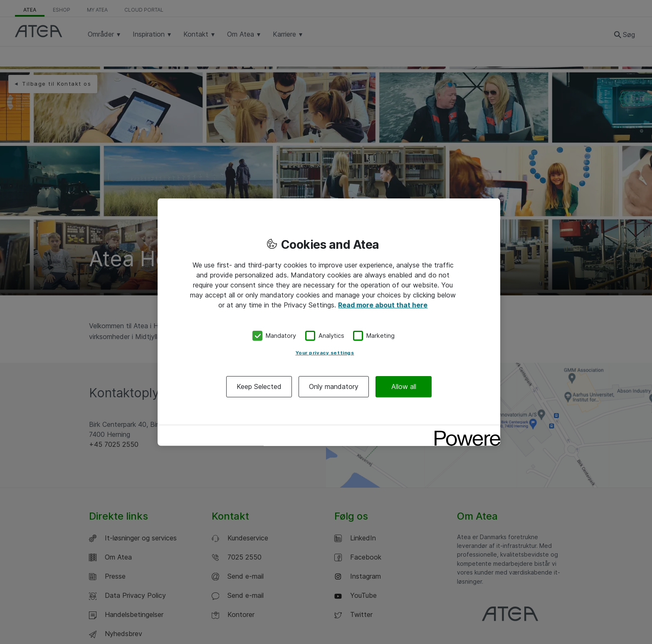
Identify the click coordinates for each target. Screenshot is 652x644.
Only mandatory (334, 386)
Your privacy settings (325, 352)
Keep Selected (259, 386)
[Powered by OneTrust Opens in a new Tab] (464, 432)
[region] (329, 322)
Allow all (404, 386)
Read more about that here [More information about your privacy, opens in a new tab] (383, 305)
